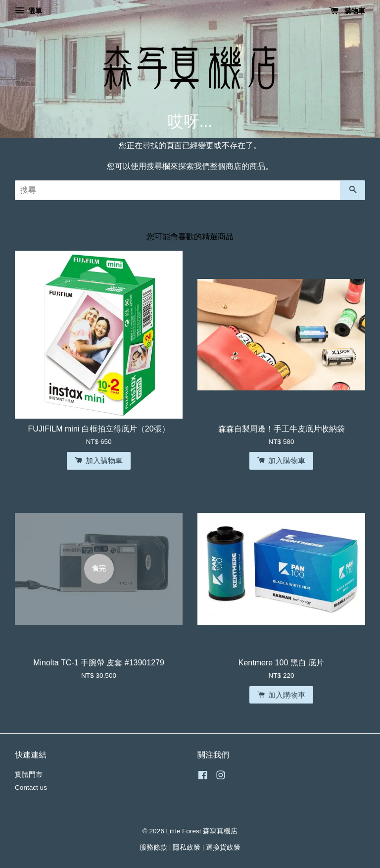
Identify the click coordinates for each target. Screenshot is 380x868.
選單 (28, 11)
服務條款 (153, 847)
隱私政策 (187, 847)
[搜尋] (178, 190)
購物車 (347, 11)
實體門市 (29, 775)
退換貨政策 (223, 847)
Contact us (31, 787)
